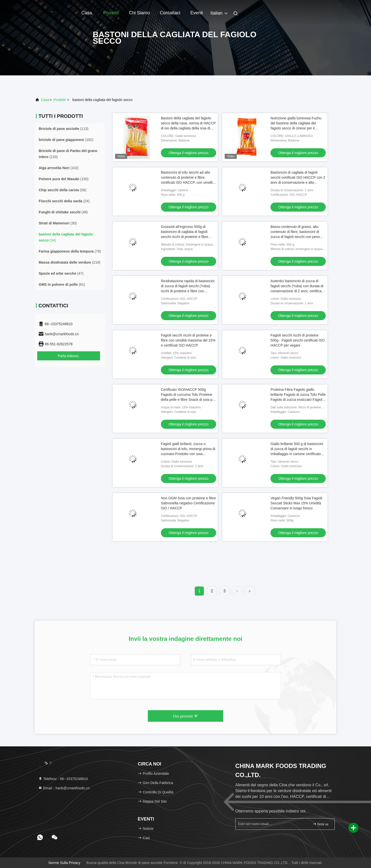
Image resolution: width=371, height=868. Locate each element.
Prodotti (111, 13)
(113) (64, 129)
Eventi (197, 13)
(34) (66, 237)
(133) (68, 154)
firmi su (320, 824)
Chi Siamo (139, 13)
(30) (58, 223)
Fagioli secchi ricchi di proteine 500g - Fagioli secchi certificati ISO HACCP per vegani (298, 340)
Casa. (87, 13)
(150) (64, 179)
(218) (69, 262)
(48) (63, 212)
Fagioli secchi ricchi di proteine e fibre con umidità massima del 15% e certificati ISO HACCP (188, 340)
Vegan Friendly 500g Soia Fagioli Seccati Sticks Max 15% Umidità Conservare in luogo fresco (296, 503)
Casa (45, 100)
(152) (66, 140)
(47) (61, 273)
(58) (62, 190)
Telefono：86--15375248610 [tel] (63, 779)
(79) (70, 251)
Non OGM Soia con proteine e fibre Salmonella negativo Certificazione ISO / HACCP (188, 503)
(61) (62, 284)
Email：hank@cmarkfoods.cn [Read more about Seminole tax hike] (64, 788)
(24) (64, 201)
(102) (59, 168)
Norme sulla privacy (64, 863)
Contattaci (170, 13)
